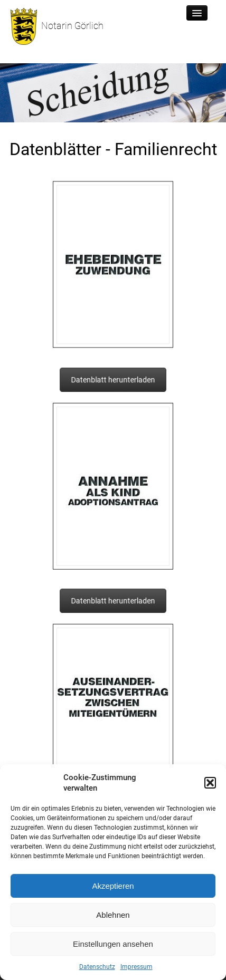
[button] (210, 783)
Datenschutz (97, 967)
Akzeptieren (113, 886)
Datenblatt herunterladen (113, 380)
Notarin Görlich (57, 26)
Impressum (136, 967)
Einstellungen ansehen (113, 944)
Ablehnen (113, 915)
